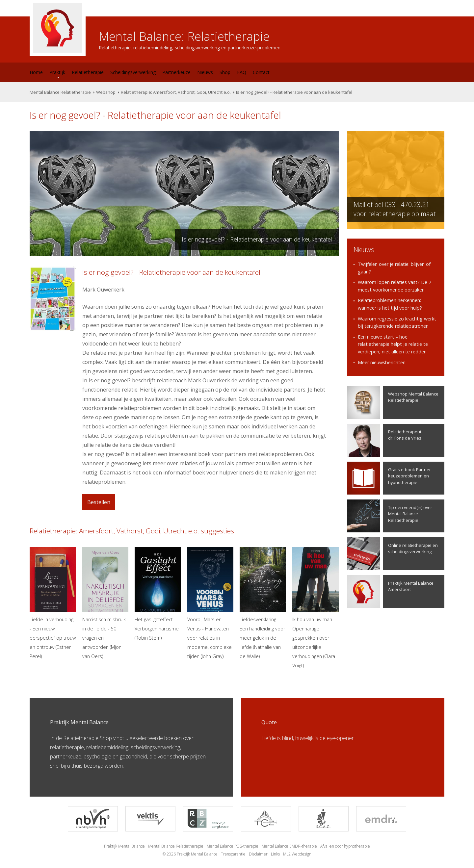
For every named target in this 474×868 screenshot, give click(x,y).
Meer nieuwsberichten (382, 362)
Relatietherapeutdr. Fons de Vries (384, 440)
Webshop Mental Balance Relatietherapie (393, 402)
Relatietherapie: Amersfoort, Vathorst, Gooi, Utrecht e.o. (176, 92)
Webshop (106, 92)
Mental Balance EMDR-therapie (289, 846)
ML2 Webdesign (297, 854)
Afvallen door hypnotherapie (345, 846)
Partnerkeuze (176, 72)
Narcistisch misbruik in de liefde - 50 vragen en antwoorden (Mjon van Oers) (105, 603)
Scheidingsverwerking (133, 72)
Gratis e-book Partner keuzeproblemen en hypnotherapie (389, 478)
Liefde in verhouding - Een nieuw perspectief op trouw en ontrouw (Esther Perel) (53, 603)
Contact (261, 72)
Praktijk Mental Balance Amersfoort (390, 592)
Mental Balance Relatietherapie (60, 92)
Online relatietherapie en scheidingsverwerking (392, 554)
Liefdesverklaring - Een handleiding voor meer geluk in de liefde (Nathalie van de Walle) (263, 603)
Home (36, 72)
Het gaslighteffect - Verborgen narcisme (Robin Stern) (158, 594)
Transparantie (233, 854)
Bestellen (99, 502)
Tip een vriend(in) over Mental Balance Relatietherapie (390, 516)
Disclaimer (258, 854)
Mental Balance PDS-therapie (233, 846)
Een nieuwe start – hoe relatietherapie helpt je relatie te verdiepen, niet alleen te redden (393, 344)
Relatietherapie (88, 72)
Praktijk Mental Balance (124, 846)
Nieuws (205, 72)
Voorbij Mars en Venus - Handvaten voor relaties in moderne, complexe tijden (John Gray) (211, 603)
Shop (225, 72)
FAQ (242, 72)
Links (275, 854)
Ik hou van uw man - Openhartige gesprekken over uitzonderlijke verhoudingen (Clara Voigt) (316, 608)
